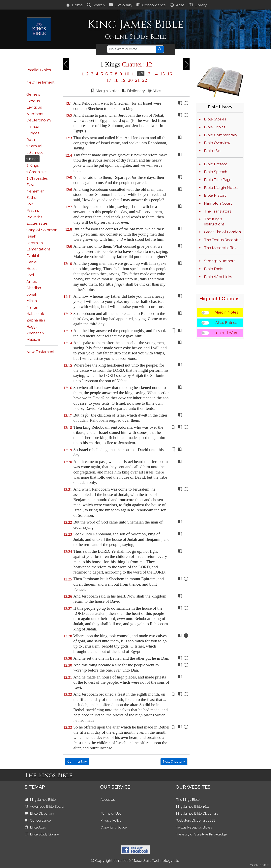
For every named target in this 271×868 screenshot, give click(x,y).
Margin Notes (226, 312)
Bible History (215, 195)
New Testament (40, 82)
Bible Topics (215, 127)
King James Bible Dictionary (197, 813)
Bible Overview (217, 143)
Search (96, 5)
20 (130, 80)
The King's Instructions (214, 221)
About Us (108, 800)
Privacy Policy (111, 820)
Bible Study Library (42, 834)
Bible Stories (215, 119)
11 (134, 74)
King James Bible (41, 800)
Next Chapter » (174, 762)
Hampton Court (218, 203)
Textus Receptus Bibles (194, 827)
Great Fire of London (222, 232)
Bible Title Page (218, 180)
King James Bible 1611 (193, 806)
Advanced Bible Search (46, 806)
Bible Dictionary (40, 813)
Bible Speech (216, 172)
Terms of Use (111, 813)
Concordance (152, 5)
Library (198, 5)
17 (109, 80)
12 (141, 74)
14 (155, 74)
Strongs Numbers (220, 261)
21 (137, 80)
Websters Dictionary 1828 (196, 820)
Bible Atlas (36, 827)
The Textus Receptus (223, 240)
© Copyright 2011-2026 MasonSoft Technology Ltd (135, 860)
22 (144, 80)
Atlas (178, 5)
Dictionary (121, 5)
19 (123, 80)
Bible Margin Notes (221, 188)
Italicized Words (226, 333)
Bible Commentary (221, 135)
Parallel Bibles (39, 70)
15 (162, 74)
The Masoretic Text (221, 248)
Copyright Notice (114, 827)
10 (127, 74)
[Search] (131, 49)
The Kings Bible (188, 800)
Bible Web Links (218, 277)
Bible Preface (216, 164)
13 (148, 74)
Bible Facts (214, 269)
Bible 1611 (212, 151)
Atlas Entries (226, 322)
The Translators (218, 211)
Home (75, 5)
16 (169, 74)
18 (116, 80)
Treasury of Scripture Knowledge (201, 834)
